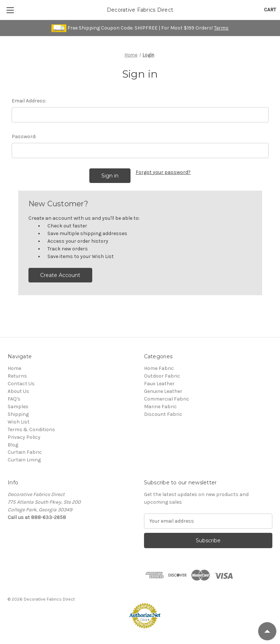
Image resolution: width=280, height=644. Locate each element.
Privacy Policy (24, 437)
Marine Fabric (160, 407)
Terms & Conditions (31, 430)
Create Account (60, 275)
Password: (24, 136)
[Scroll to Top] (267, 631)
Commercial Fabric (167, 399)
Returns (17, 376)
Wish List (19, 422)
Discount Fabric (163, 414)
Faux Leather (159, 384)
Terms (221, 28)
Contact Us (21, 384)
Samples (18, 407)
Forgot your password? (163, 172)
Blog (13, 445)
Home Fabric (159, 368)
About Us (18, 391)
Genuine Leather (163, 391)
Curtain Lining (24, 460)
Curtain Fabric (25, 452)
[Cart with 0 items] (270, 10)
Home (14, 368)
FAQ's (14, 399)
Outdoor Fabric (162, 376)
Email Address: (29, 101)
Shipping (18, 414)
